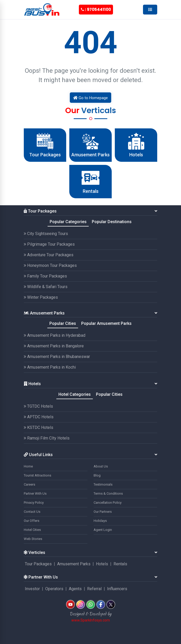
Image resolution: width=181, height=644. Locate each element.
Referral (94, 589)
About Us (101, 466)
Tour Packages (38, 564)
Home (28, 466)
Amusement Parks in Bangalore (54, 346)
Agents (75, 589)
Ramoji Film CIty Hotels (47, 438)
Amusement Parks (74, 564)
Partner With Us (35, 493)
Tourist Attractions (37, 475)
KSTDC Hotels (39, 427)
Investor (32, 589)
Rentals (120, 564)
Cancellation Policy (108, 503)
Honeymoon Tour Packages (50, 265)
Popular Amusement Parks (106, 323)
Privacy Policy (34, 503)
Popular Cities (63, 323)
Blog (97, 475)
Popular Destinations (112, 222)
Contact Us (32, 512)
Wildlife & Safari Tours (46, 287)
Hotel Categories (75, 394)
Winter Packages (41, 297)
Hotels (102, 564)
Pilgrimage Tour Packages (49, 244)
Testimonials (103, 484)
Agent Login (103, 530)
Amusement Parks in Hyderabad (55, 335)
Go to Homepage (90, 98)
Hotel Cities (32, 530)
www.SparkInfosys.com (91, 620)
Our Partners (103, 512)
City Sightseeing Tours (46, 234)
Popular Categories (68, 222)
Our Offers (32, 521)
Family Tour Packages (45, 276)
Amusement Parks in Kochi (50, 367)
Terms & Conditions (108, 493)
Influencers (117, 589)
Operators (54, 589)
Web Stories (33, 539)
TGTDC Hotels (38, 406)
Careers (29, 484)
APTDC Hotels (39, 417)
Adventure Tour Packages (49, 255)
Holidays (100, 521)
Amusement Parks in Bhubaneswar (57, 357)
